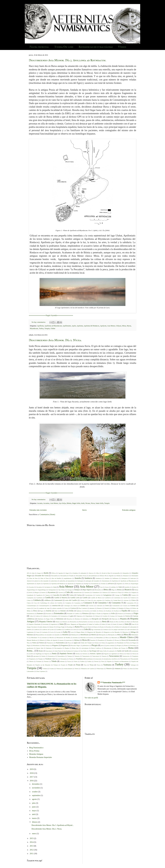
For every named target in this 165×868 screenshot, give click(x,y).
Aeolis (46, 573)
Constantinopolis (44, 606)
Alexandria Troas (81, 576)
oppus (76, 643)
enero (34, 834)
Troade (63, 665)
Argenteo (119, 584)
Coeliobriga (43, 603)
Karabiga (70, 627)
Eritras (101, 611)
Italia (103, 624)
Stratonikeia (61, 656)
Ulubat (53, 328)
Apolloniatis (67, 326)
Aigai (67, 573)
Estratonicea (31, 613)
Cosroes (91, 606)
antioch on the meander (41, 581)
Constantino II (117, 603)
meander (49, 635)
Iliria (123, 622)
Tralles (89, 661)
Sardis (127, 651)
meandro (57, 635)
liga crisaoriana (96, 629)
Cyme (66, 608)
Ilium (128, 622)
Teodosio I (49, 659)
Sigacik (106, 654)
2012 (32, 850)
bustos (44, 592)
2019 (32, 769)
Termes (71, 659)
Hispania (123, 619)
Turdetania (107, 665)
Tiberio (31, 661)
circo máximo (98, 600)
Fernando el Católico (73, 613)
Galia (31, 616)
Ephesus (79, 611)
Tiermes (46, 661)
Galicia (38, 616)
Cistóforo (107, 600)
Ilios (117, 622)
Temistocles (126, 656)
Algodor (111, 576)
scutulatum (135, 651)
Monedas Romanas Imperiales (41, 757)
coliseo (52, 603)
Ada (33, 573)
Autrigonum (52, 590)
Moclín (52, 638)
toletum (62, 661)
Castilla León (75, 598)
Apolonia (80, 326)
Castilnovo (108, 598)
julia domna (43, 627)
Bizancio (128, 590)
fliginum (106, 613)
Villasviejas (100, 669)
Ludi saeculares (131, 629)
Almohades (135, 576)
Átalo (120, 587)
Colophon (68, 603)
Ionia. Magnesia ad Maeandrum (76, 624)
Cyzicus (73, 608)
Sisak (128, 654)
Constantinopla (31, 606)
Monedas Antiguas (36, 754)
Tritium (56, 665)
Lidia (86, 629)
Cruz (35, 608)
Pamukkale (120, 643)
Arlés (127, 584)
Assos (107, 587)
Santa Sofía (100, 503)
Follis (113, 613)
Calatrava (105, 592)
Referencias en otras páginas (96, 47)
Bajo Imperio (87, 590)
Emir (56, 611)
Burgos (37, 592)
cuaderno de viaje (44, 608)
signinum (114, 654)
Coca (35, 603)
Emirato (63, 611)
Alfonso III (103, 576)
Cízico (133, 600)
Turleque (133, 665)
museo (62, 640)
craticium (99, 606)
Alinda (118, 576)
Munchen (114, 638)
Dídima (114, 608)
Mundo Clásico (127, 637)
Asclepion (47, 587)
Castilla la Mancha (61, 598)
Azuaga (69, 590)
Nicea (93, 503)
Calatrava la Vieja (115, 592)
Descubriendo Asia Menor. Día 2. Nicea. (55, 340)
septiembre (36, 795)
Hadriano (41, 619)
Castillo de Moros (96, 598)
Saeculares (49, 651)
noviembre (36, 788)
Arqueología (134, 584)
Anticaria (133, 578)
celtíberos (47, 600)
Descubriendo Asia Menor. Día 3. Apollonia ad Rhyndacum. (68, 60)
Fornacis (120, 613)
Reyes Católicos (96, 648)
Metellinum (84, 635)
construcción (56, 606)
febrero (35, 822)
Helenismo (60, 619)
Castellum (39, 598)
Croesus (133, 606)
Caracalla (56, 595)
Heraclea (69, 619)
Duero (128, 608)
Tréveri (96, 661)
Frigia (136, 613)
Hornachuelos (83, 622)
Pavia (128, 643)
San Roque (93, 651)
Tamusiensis (86, 656)
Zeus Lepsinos (41, 671)
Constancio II (89, 603)
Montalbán (99, 638)
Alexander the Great (41, 576)
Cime (89, 600)
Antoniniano (106, 581)
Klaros (96, 627)
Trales (76, 661)
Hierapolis (95, 619)
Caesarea (87, 592)
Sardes (119, 651)
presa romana (110, 645)
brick (31, 592)
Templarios (32, 659)
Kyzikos (109, 627)
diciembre (36, 784)
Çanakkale (30, 595)
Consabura (77, 603)
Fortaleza (128, 613)
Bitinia (69, 503)
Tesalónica (80, 659)
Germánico (54, 616)
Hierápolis (105, 619)
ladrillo (29, 629)
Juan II (134, 624)
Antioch (29, 581)
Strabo (43, 656)
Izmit (115, 624)
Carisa (71, 595)
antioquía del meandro (92, 581)
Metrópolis (111, 635)
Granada (120, 616)
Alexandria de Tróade (67, 576)
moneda (75, 638)
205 (28, 573)
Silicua (122, 654)
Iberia (104, 622)
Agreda (61, 573)
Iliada (111, 622)
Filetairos (85, 613)
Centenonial (58, 600)
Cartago (117, 595)
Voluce (125, 669)
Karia (77, 627)
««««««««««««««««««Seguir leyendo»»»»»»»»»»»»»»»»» (51, 315)
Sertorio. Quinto (96, 654)
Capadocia (39, 595)
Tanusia (104, 656)
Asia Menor (111, 326)
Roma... (30, 651)
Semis (54, 654)
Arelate (103, 584)
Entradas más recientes (38, 510)
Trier (103, 661)
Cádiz (68, 592)
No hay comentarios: (39, 322)
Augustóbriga (42, 590)
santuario (112, 651)
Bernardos (98, 590)
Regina (67, 648)
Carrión (98, 595)
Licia (80, 629)
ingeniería (54, 624)
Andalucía (99, 578)
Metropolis (102, 635)
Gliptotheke (89, 616)
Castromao (117, 598)
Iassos (98, 622)
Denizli (107, 608)
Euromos (49, 613)
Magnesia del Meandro (94, 632)
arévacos (111, 584)
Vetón (76, 669)
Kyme (102, 627)
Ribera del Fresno (120, 648)
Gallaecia (45, 616)
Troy (85, 665)
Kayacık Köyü (87, 627)
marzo (34, 818)
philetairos (86, 645)
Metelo (94, 635)
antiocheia (54, 581)
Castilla (48, 598)
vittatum (117, 669)
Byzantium (52, 592)
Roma (131, 648)
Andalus (107, 578)
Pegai (29, 645)
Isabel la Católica (94, 624)
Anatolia (78, 578)
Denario (99, 608)
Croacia (125, 606)
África (54, 573)
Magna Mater (80, 632)
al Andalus (75, 573)
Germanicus (64, 616)
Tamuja (70, 656)
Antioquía (80, 581)
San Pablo (84, 651)
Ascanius (46, 503)
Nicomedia (132, 640)
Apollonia (40, 326)
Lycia (52, 632)
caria (64, 595)
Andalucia (88, 578)
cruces (29, 608)
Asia (55, 587)
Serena (78, 654)
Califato (126, 592)
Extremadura (59, 613)
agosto (35, 799)
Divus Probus (34, 751)
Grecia (128, 616)
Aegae (39, 573)
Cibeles (82, 600)
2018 (32, 773)
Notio (34, 643)
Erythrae (108, 611)
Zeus (131, 669)
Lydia (65, 632)
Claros (29, 603)
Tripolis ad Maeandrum (121, 661)
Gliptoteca (79, 616)
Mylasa (77, 640)
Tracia (69, 661)
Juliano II (52, 627)
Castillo (85, 598)
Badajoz (77, 590)
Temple (40, 659)
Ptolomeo (133, 645)
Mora (107, 638)
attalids (127, 587)
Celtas (29, 600)
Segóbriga (39, 654)
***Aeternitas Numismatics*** (113, 683)
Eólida (71, 611)
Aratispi (86, 584)
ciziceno (126, 600)
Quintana (49, 648)
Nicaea (88, 503)
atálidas (113, 587)
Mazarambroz (40, 635)
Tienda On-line (64, 47)
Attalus (134, 587)
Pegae (134, 643)
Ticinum (39, 661)
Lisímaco (106, 629)
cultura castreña (57, 608)
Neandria (109, 640)
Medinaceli (75, 635)
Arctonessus (95, 584)
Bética (106, 590)
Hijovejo (115, 619)
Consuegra (67, 606)
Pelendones (36, 645)
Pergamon (64, 645)
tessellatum (89, 659)
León (74, 629)
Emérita (49, 611)
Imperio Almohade (35, 624)
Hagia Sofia (76, 503)
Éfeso (35, 611)
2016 (32, 781)
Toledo (54, 661)
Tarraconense (114, 656)
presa (102, 645)
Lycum (58, 632)
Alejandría (126, 573)
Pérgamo (55, 645)
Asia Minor (87, 587)
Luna (38, 632)
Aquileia (79, 584)
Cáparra (47, 595)
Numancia (50, 643)
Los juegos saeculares (118, 629)
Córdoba (83, 606)
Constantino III (131, 603)
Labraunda (133, 627)
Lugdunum (30, 632)
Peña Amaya (46, 645)
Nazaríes (93, 640)
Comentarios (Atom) (47, 514)
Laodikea (59, 629)
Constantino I (103, 603)
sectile (31, 654)
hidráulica (86, 619)
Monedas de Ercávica (87, 638)
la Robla (116, 627)
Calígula (133, 592)
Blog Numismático (36, 748)
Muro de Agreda (52, 640)
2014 (32, 842)
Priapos (119, 645)
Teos (57, 659)
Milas (119, 635)
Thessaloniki (134, 659)
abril (34, 814)
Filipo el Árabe (96, 613)
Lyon (72, 632)
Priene (126, 645)
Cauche (125, 598)
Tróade (70, 665)
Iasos (92, 622)
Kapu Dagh (61, 627)
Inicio (84, 510)
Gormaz (112, 616)
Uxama (52, 669)
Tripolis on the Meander (43, 665)
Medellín (65, 635)
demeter (92, 608)
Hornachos (73, 622)
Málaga (133, 632)
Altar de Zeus (33, 578)
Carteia (125, 595)
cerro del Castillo (71, 600)
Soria (29, 656)
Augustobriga (31, 590)
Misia (124, 326)
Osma (103, 643)
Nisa (28, 643)
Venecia (59, 669)
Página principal (39, 47)
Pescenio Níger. (75, 645)
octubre (35, 792)
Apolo (74, 326)
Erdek (94, 611)
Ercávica (87, 611)
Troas (78, 665)
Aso (101, 587)
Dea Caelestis (83, 608)
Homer (58, 622)
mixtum (44, 638)
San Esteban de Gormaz (71, 651)
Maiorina (125, 632)
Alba (98, 573)
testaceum (98, 659)
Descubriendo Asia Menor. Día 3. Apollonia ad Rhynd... (53, 825)
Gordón (105, 616)
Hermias (77, 619)
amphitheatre (68, 578)
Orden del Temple (86, 643)
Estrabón (133, 611)
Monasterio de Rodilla (63, 638)
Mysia (129, 326)
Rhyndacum (34, 328)
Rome (41, 651)
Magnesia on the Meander (112, 632)
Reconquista (58, 648)
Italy (109, 624)
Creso (107, 606)
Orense (97, 643)
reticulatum (85, 648)
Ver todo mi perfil (91, 698)
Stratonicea (51, 656)
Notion (42, 643)
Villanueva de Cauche (87, 669)
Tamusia (77, 656)
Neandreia (101, 640)
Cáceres (61, 592)
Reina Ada (75, 648)
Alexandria (54, 576)
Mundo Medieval (32, 640)
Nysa (69, 643)
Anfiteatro (115, 578)
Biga (113, 590)
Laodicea (36, 629)
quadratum (30, 648)
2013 (32, 846)
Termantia (64, 659)
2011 (32, 854)
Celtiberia (37, 600)
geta (72, 616)
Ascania (40, 503)
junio (34, 807)
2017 (32, 777)
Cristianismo (116, 606)
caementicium (77, 592)
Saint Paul (58, 651)
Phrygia (95, 645)
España (124, 611)
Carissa (79, 595)
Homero (65, 622)
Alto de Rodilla (56, 578)
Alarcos (91, 573)
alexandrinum (93, 576)
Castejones (30, 598)
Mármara (30, 635)
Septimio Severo (66, 654)
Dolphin (121, 608)
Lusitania (45, 632)
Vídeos (122, 47)
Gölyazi (119, 326)
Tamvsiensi (96, 656)
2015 (32, 838)
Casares (134, 595)
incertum (46, 624)
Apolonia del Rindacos (91, 326)
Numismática (60, 643)
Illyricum (135, 622)
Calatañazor (96, 592)
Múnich (42, 640)
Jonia (127, 624)
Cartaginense (107, 595)
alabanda (83, 573)
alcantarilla (116, 573)
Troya (92, 665)
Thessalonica (124, 659)
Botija (136, 590)
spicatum (36, 656)
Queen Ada (40, 648)
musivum (69, 640)
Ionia (62, 624)
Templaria (135, 656)
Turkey (41, 328)
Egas (42, 611)
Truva (99, 665)
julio (34, 803)
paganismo (111, 643)
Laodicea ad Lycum (48, 629)
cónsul (75, 606)
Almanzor (126, 576)
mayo (34, 811)
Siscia (134, 654)
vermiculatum (68, 669)
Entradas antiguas (129, 510)
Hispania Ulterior (46, 622)
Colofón (60, 603)
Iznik (83, 503)
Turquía (47, 328)
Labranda (124, 627)
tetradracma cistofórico (111, 659)
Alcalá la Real (106, 573)
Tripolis (109, 661)
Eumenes (40, 613)
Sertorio (85, 654)
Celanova (133, 598)
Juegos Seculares (32, 627)
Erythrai (116, 611)
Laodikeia (67, 629)
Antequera (124, 578)
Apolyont (103, 326)
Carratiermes (89, 595)
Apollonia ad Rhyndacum (53, 326)
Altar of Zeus (45, 578)
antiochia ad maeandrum (67, 581)
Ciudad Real (117, 600)
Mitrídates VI (35, 638)
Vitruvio (109, 669)
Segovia (47, 654)
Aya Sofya (62, 503)
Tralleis (82, 661)
